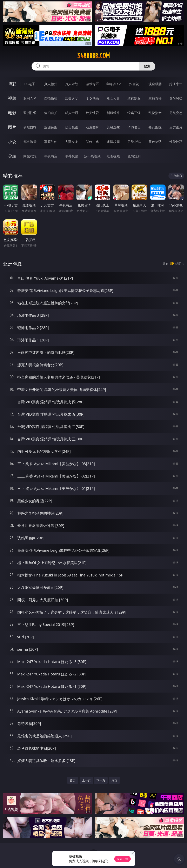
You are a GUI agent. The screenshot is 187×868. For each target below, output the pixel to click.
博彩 (12, 84)
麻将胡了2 (113, 84)
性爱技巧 (176, 142)
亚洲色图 (51, 127)
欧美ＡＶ (72, 98)
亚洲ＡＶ (30, 98)
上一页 (86, 780)
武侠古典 (92, 142)
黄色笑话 (155, 142)
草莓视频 (72, 156)
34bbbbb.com (93, 56)
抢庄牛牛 (176, 84)
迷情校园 (113, 142)
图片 (12, 127)
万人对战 (72, 84)
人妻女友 (72, 142)
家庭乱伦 (51, 142)
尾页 (114, 780)
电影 (12, 113)
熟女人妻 (113, 98)
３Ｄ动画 (92, 98)
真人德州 (51, 84)
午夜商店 (51, 156)
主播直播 (155, 98)
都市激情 (30, 142)
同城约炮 (30, 156)
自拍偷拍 (51, 98)
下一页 (101, 780)
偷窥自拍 (30, 127)
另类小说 (134, 142)
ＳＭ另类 (176, 98)
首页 (73, 780)
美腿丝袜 (113, 127)
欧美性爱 (92, 113)
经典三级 (134, 113)
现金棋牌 (155, 84)
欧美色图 (72, 127)
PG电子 (30, 84)
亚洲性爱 (30, 113)
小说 (12, 142)
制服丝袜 (113, 113)
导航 (12, 156)
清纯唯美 (134, 127)
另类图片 (176, 127)
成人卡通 (72, 113)
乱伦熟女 (155, 113)
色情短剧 (134, 156)
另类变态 (176, 113)
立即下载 (122, 859)
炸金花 (134, 84)
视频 (12, 98)
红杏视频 (113, 156)
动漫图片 (92, 127)
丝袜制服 (134, 98)
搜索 (147, 66)
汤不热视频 (92, 156)
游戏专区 (92, 84)
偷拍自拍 (51, 113)
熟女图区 (155, 127)
